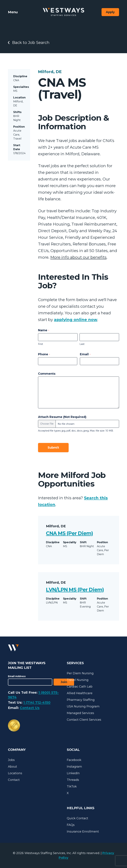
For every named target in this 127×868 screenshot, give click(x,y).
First (41, 344)
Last (82, 344)
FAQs (71, 825)
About (12, 767)
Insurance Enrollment (83, 832)
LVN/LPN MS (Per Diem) (75, 590)
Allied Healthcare (80, 693)
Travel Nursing (78, 680)
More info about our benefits (78, 257)
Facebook (74, 760)
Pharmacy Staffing (81, 700)
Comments (47, 374)
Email (85, 354)
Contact (14, 780)
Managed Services (80, 713)
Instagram (74, 767)
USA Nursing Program (83, 706)
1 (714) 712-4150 (37, 702)
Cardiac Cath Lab (80, 687)
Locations (15, 773)
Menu (13, 12)
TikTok (72, 786)
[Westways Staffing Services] (63, 12)
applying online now (76, 320)
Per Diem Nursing (80, 673)
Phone (44, 354)
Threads (73, 780)
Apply (110, 12)
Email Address (17, 676)
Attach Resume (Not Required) (62, 417)
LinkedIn (73, 773)
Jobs (11, 760)
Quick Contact (77, 818)
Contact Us (30, 708)
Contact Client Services (84, 720)
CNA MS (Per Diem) (69, 533)
